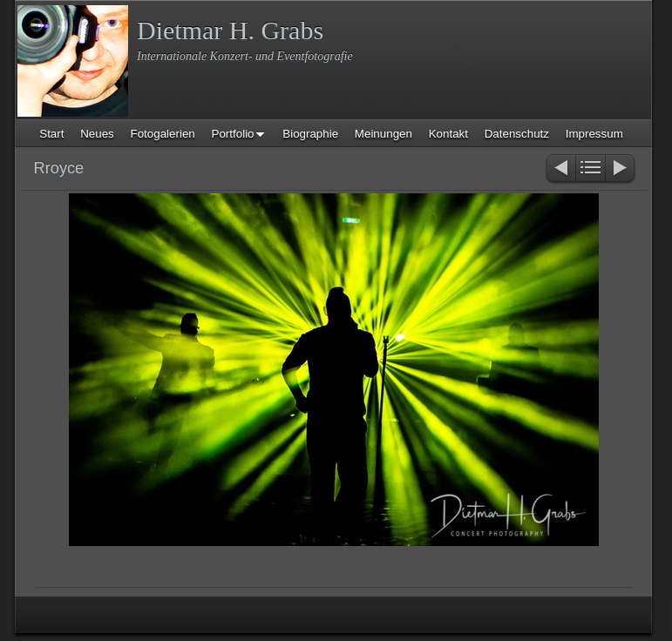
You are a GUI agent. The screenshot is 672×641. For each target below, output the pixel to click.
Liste (591, 169)
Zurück (560, 169)
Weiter (621, 169)
